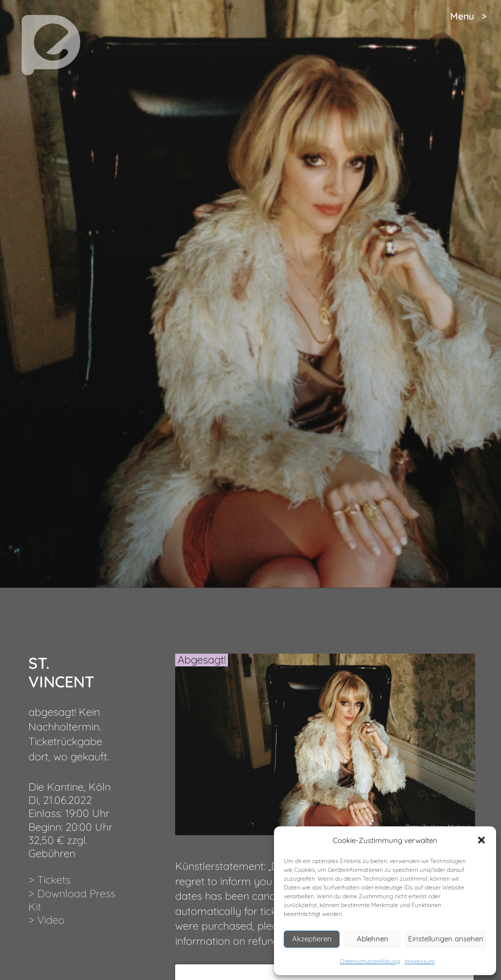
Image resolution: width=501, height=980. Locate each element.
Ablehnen (373, 939)
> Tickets (49, 879)
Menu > (468, 16)
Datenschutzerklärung (370, 961)
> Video (46, 920)
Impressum (420, 961)
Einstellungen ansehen (446, 939)
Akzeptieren (312, 939)
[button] (481, 840)
